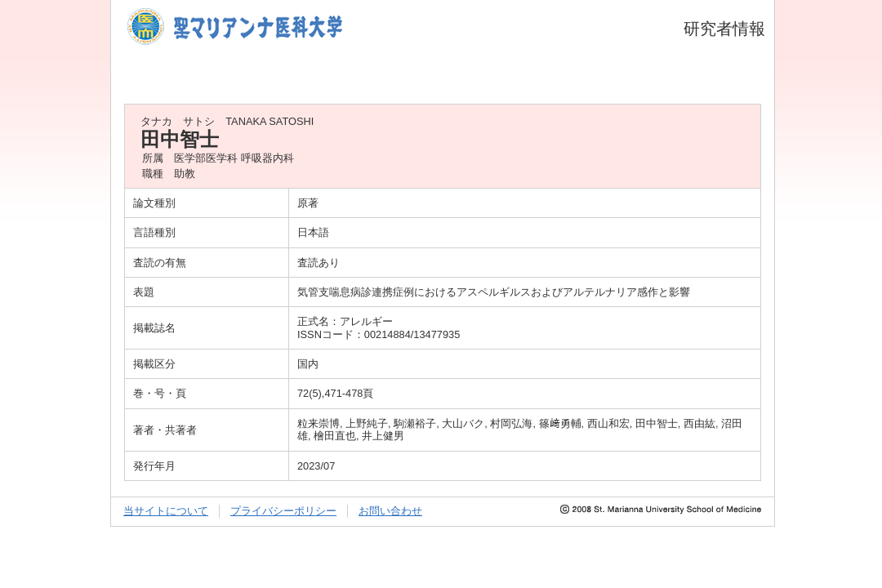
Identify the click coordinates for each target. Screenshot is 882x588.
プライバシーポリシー (283, 511)
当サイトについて (166, 511)
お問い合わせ (390, 511)
